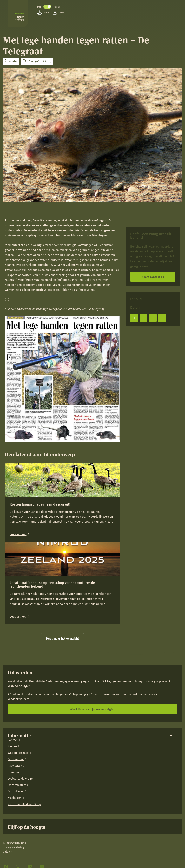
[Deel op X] (143, 318)
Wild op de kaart (18, 753)
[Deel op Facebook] (134, 318)
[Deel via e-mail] (162, 318)
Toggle (47, 7)
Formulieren (16, 791)
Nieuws (12, 746)
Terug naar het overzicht (62, 638)
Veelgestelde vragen (21, 778)
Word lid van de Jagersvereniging (93, 709)
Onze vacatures (18, 785)
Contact (13, 740)
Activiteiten (15, 766)
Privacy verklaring (13, 847)
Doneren (13, 772)
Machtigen (15, 798)
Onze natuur (16, 759)
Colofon (8, 852)
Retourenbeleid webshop (24, 804)
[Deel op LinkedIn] (153, 318)
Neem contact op (153, 277)
